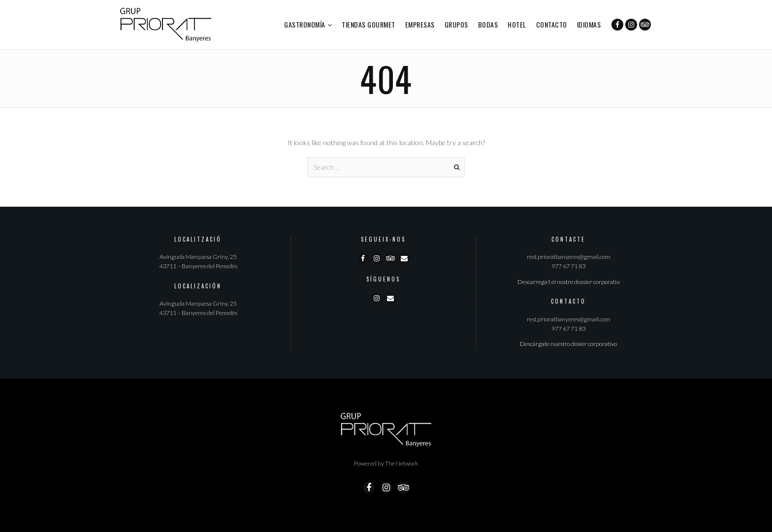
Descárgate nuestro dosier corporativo (568, 344)
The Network (402, 463)
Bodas (488, 24)
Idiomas (589, 24)
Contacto (552, 24)
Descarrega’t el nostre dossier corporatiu (569, 282)
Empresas (420, 24)
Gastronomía (305, 24)
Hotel (517, 24)
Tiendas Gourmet (369, 24)
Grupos (456, 24)
